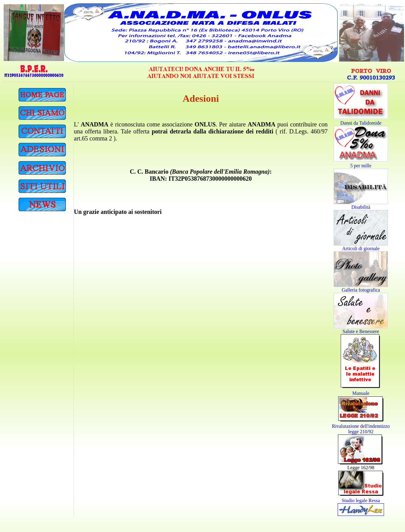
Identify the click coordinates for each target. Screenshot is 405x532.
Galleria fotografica (361, 290)
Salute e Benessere (361, 331)
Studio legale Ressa (361, 500)
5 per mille (361, 166)
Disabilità (361, 207)
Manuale (361, 393)
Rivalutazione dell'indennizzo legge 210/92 (361, 429)
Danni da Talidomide (361, 123)
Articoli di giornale (361, 248)
